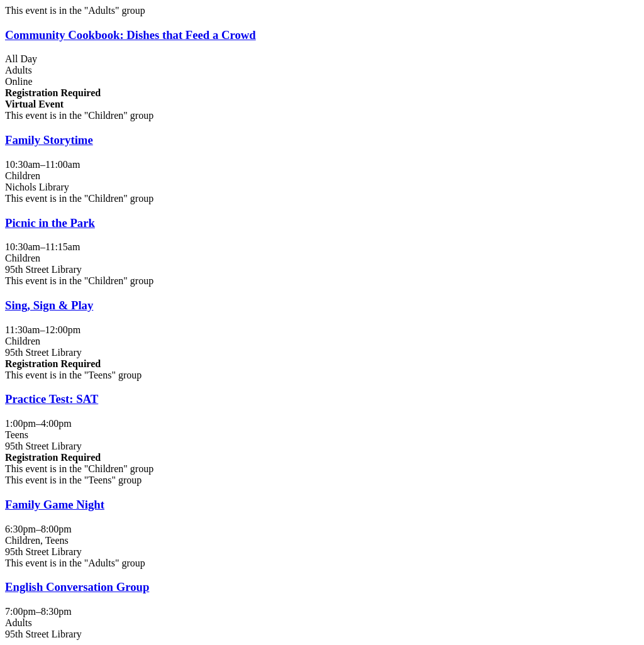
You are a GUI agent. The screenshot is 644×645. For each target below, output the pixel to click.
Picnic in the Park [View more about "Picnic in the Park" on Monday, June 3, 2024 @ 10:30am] (50, 223)
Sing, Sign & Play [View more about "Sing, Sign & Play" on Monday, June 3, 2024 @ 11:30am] (49, 305)
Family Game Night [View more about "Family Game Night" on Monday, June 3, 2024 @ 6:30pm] (55, 504)
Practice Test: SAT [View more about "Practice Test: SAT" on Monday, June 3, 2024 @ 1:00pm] (52, 399)
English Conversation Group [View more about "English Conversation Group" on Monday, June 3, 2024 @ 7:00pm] (77, 587)
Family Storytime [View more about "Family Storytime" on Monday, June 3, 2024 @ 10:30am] (49, 140)
